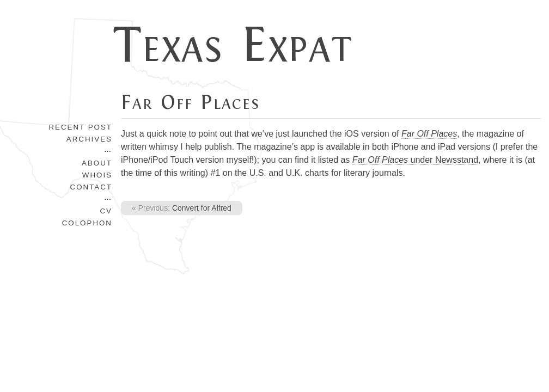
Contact (91, 187)
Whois (97, 175)
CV (106, 211)
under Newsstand (415, 160)
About (97, 163)
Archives (89, 139)
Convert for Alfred (182, 208)
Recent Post (80, 127)
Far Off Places (190, 102)
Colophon (87, 223)
